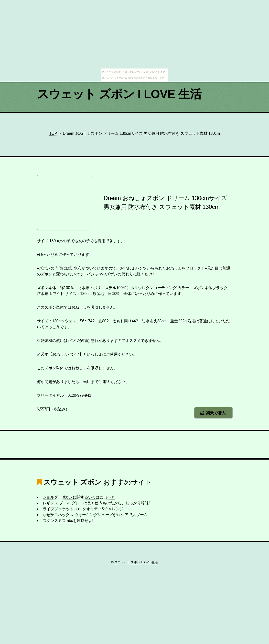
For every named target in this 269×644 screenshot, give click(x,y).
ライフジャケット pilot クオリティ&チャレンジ (83, 509)
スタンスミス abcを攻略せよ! (68, 521)
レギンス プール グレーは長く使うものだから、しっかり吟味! (96, 503)
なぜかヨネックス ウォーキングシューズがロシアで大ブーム (95, 515)
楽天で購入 (216, 413)
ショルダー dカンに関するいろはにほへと (79, 497)
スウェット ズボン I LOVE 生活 (119, 94)
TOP (53, 133)
